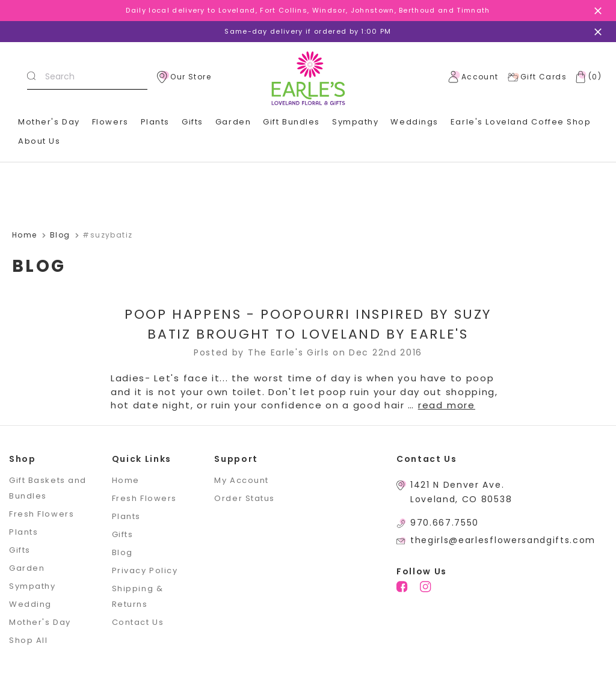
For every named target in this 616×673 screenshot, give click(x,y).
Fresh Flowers (42, 514)
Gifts (192, 122)
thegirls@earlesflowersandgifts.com (503, 540)
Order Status (245, 498)
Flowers (110, 122)
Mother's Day (49, 122)
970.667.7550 (445, 523)
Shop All (28, 640)
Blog (122, 552)
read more (447, 405)
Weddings (414, 122)
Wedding (30, 604)
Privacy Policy (145, 570)
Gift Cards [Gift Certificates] (537, 77)
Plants (155, 122)
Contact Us (138, 622)
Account (473, 77)
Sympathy (355, 122)
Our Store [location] (184, 77)
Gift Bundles (291, 122)
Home (126, 480)
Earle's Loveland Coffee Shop (521, 122)
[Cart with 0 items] (586, 77)
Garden (233, 122)
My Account (242, 480)
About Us (39, 141)
